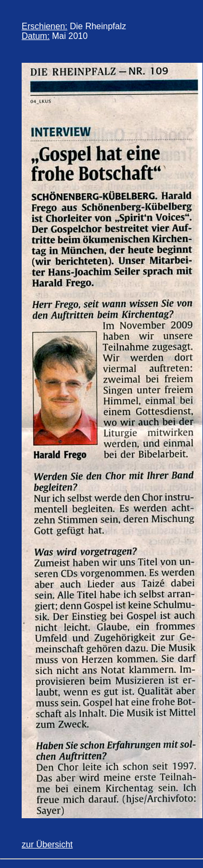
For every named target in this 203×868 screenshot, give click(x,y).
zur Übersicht (47, 844)
